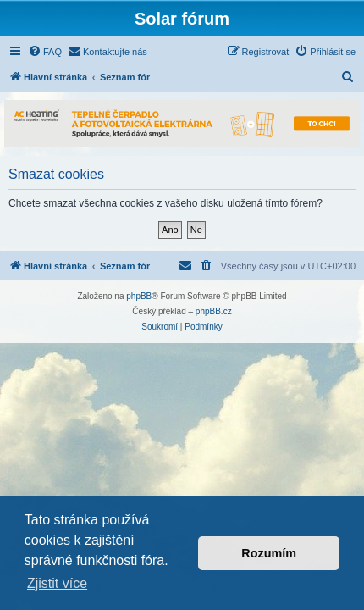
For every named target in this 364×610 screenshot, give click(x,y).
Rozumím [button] (269, 553)
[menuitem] (45, 52)
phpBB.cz (214, 311)
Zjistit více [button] (57, 583)
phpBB (139, 296)
